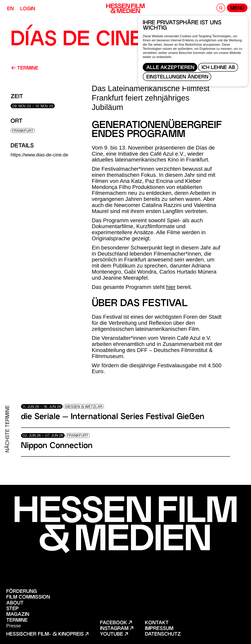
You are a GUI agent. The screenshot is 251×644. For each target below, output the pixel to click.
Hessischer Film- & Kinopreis (47, 634)
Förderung (22, 592)
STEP (12, 609)
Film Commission (28, 597)
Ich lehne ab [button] (218, 68)
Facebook (116, 623)
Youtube (114, 634)
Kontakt (157, 623)
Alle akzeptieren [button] (170, 68)
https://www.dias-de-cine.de (39, 155)
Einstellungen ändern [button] (177, 77)
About (15, 603)
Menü (237, 9)
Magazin (18, 615)
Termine (25, 68)
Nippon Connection (57, 446)
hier (171, 287)
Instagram (117, 629)
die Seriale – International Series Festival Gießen (113, 417)
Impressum (159, 629)
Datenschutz (163, 634)
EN (10, 9)
